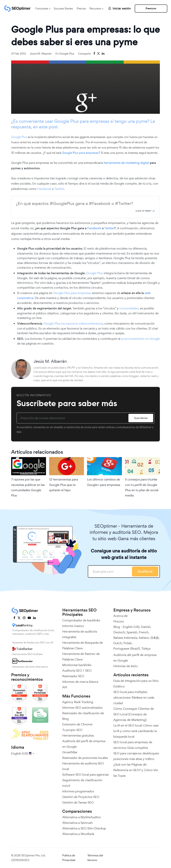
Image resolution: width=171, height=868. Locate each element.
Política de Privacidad (69, 858)
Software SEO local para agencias (85, 775)
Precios (81, 8)
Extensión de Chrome (77, 724)
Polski (128, 643)
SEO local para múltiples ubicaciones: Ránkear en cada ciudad (134, 697)
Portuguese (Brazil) (127, 649)
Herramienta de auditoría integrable (80, 634)
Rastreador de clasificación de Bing (83, 716)
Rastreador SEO (73, 676)
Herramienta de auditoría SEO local (83, 766)
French (144, 632)
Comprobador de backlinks (81, 620)
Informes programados (78, 791)
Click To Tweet (143, 211)
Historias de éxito (126, 666)
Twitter (59, 189)
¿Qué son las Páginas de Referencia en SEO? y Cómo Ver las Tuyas (136, 770)
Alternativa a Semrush (77, 823)
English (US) (131, 627)
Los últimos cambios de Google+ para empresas (104, 482)
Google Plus (67, 54)
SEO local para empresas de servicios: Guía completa (133, 745)
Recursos (95, 8)
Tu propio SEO (72, 730)
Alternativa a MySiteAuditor (82, 817)
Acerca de (121, 616)
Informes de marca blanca (80, 682)
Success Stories (63, 8)
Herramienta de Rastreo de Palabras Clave (81, 657)
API (65, 687)
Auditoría (145, 571)
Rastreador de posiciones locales (85, 758)
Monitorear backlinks (77, 665)
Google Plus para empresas (80, 153)
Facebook (44, 189)
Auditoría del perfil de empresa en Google (84, 744)
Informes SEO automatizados (82, 708)
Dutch (118, 643)
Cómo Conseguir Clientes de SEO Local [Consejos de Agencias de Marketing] (134, 714)
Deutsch (119, 632)
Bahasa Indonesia (125, 638)
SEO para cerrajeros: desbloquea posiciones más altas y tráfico (136, 756)
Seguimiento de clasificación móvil (82, 783)
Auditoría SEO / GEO (77, 671)
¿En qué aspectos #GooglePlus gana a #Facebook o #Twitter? (74, 203)
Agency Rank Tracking (78, 702)
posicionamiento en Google (140, 339)
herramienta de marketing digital (126, 163)
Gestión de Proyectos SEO (81, 797)
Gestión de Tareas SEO (78, 802)
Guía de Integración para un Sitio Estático (136, 684)
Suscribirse (141, 418)
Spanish (132, 632)
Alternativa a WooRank (78, 834)
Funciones (42, 8)
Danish (146, 627)
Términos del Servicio (95, 858)
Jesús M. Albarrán (41, 54)
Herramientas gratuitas (78, 735)
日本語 (155, 638)
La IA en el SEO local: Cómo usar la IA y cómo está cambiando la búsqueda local (136, 731)
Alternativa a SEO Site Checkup (84, 828)
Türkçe (146, 649)
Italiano (144, 638)
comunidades (129, 308)
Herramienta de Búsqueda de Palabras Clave (83, 645)
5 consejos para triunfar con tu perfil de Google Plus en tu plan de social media (142, 487)
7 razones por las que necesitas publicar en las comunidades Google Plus (28, 487)
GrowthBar (70, 752)
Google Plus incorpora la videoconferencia (73, 323)
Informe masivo (73, 626)
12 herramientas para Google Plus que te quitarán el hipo (64, 485)
